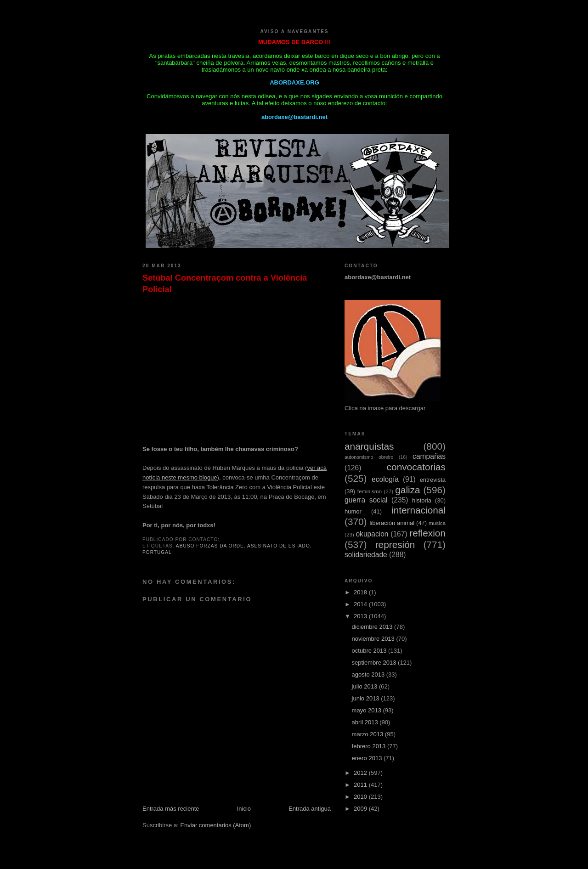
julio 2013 (365, 686)
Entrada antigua (310, 809)
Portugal (157, 552)
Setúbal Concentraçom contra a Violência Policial (225, 284)
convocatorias (416, 467)
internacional (418, 510)
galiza (407, 490)
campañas (429, 456)
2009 (361, 809)
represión (395, 545)
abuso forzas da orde (210, 546)
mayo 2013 (367, 710)
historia (422, 500)
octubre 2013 (370, 651)
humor (353, 511)
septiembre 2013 (375, 663)
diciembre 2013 (373, 627)
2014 (361, 604)
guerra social (366, 500)
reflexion (427, 533)
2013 (361, 616)
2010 (361, 797)
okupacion (372, 534)
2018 (361, 592)
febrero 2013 (370, 746)
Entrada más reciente (171, 809)
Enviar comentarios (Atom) (215, 825)
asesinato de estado (279, 546)
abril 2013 (366, 722)
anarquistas (369, 446)
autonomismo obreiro (369, 457)
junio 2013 (367, 698)
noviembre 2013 (374, 639)
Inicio (244, 809)
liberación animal (392, 523)
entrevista (433, 480)
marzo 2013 (368, 734)
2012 (361, 773)
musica (437, 523)
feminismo (370, 491)
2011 (361, 785)
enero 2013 (368, 758)
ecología (385, 479)
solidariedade (366, 555)
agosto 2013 (369, 674)
